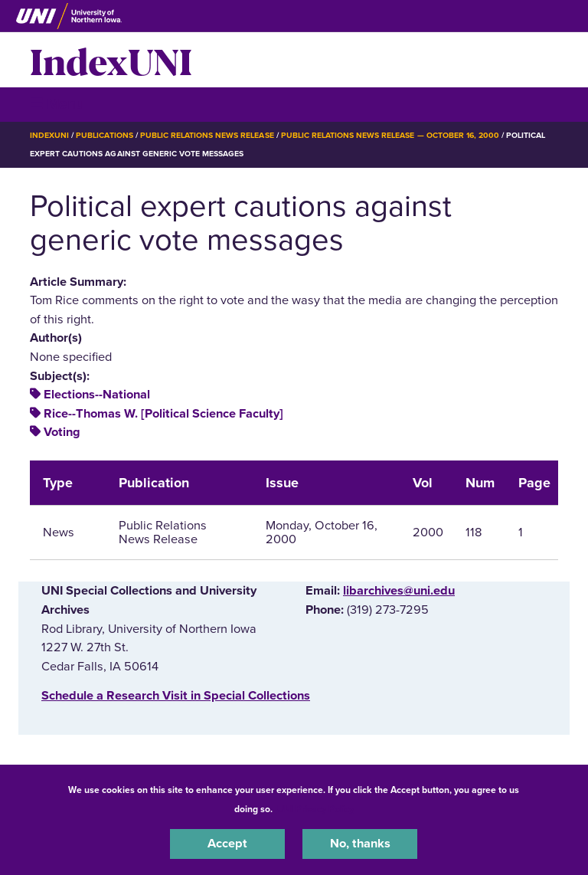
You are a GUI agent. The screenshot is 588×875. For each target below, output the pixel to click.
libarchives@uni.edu (399, 591)
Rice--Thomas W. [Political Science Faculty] (163, 414)
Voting (62, 432)
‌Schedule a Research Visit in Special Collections (176, 696)
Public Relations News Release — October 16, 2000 (390, 135)
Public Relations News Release (207, 135)
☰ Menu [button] (57, 104)
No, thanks (360, 844)
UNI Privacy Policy (315, 809)
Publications (104, 135)
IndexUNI (111, 60)
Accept (227, 844)
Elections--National (97, 395)
